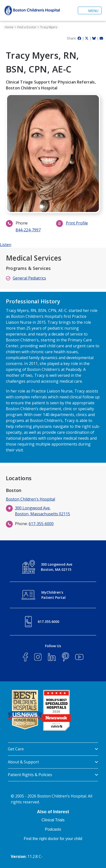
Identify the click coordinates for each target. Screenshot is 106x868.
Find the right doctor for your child (53, 839)
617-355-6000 (41, 524)
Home (9, 27)
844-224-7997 (28, 230)
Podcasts (53, 829)
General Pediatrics (29, 278)
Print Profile (77, 223)
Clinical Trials (53, 820)
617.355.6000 (48, 622)
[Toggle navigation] (90, 10)
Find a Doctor (27, 27)
